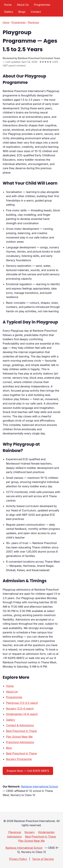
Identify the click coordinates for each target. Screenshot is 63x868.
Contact (36, 12)
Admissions (14, 837)
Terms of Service (43, 859)
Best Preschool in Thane (21, 731)
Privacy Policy (18, 859)
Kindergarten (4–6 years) (22, 714)
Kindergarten (46, 832)
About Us (23, 5)
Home (8, 5)
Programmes (42, 5)
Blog (9, 748)
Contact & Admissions (20, 725)
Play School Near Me (19, 737)
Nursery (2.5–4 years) (20, 709)
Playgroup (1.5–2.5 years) (22, 703)
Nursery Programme (19, 759)
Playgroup (33, 22)
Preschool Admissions (20, 742)
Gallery (8, 12)
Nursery (30, 832)
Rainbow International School (40, 787)
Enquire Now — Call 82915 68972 (28, 771)
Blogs (22, 12)
